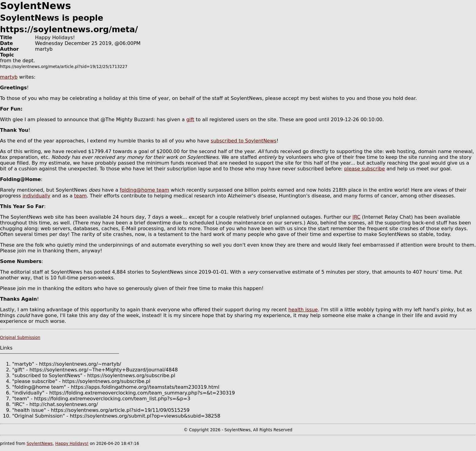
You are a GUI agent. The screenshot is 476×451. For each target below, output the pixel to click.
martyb (9, 77)
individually (36, 196)
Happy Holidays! (72, 444)
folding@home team (145, 190)
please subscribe (365, 169)
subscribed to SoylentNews (244, 141)
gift (190, 120)
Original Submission (20, 338)
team (80, 196)
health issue (303, 310)
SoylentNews (39, 444)
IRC (356, 217)
